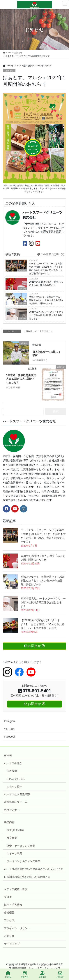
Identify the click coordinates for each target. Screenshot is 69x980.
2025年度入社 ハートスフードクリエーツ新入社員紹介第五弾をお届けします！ (46, 315)
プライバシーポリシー (17, 928)
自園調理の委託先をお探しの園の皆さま (27, 877)
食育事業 (12, 838)
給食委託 (43, 974)
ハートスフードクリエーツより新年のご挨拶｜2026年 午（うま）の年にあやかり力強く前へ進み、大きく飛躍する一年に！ (46, 269)
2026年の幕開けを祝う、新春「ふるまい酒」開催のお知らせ (46, 284)
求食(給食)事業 (15, 830)
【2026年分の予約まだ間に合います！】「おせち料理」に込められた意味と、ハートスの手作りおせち (43, 624)
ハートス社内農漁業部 (17, 794)
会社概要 (9, 912)
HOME (8, 755)
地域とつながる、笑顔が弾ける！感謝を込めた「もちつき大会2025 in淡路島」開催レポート (46, 300)
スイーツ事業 (14, 854)
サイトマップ (12, 944)
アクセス (9, 920)
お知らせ (9, 70)
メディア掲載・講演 (16, 889)
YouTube (9, 729)
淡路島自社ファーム (16, 802)
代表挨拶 (12, 771)
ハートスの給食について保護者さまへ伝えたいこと (34, 869)
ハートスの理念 (13, 763)
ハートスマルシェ (44, 331)
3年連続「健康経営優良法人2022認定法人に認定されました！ (21, 379)
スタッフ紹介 (14, 787)
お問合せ (9, 936)
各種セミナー (12, 810)
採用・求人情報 (13, 905)
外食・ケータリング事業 (21, 846)
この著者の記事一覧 (51, 254)
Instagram (10, 721)
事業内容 (9, 822)
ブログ (8, 897)
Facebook (10, 737)
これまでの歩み (16, 779)
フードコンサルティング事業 (23, 861)
